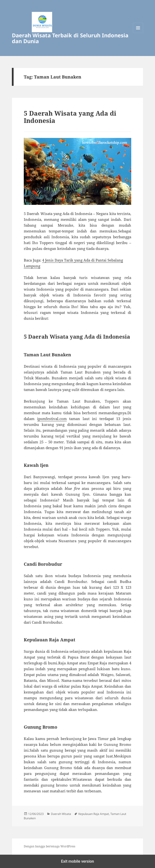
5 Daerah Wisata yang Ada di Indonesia (70, 117)
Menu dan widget (138, 33)
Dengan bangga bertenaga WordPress (49, 846)
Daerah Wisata (61, 814)
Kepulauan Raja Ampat (94, 814)
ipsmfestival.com (52, 419)
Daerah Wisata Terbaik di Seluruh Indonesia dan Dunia (70, 38)
